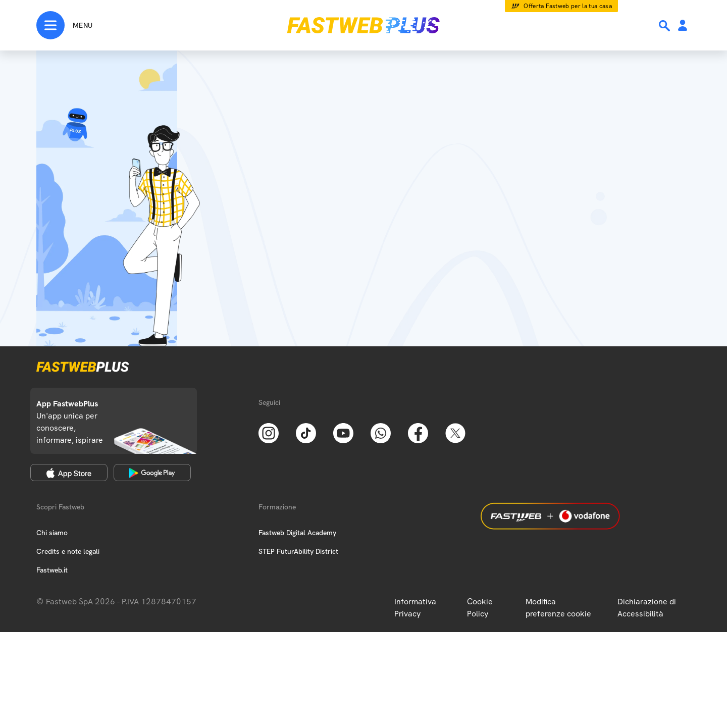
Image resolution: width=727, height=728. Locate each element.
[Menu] (64, 25)
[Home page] (363, 25)
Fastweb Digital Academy (297, 533)
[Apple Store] (69, 473)
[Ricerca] (665, 26)
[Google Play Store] (152, 473)
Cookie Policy (480, 608)
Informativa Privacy (415, 608)
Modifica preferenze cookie (558, 608)
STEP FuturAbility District (298, 551)
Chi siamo (52, 533)
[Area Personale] (683, 26)
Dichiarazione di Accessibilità (647, 608)
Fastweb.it (52, 570)
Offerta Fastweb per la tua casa (568, 6)
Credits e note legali (68, 551)
